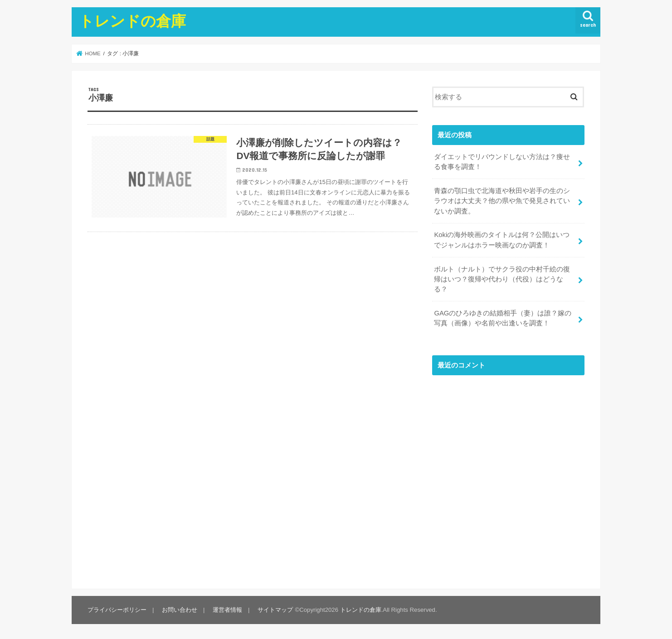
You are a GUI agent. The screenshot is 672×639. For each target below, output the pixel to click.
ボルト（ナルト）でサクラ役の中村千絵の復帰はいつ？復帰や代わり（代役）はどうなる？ (502, 279)
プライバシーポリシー (117, 610)
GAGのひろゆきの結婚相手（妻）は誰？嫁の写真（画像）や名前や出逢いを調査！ (503, 318)
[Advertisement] (508, 479)
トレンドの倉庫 (132, 21)
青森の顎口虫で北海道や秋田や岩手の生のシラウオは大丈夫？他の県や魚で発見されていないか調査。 (502, 201)
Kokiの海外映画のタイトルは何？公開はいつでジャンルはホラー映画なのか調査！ (502, 240)
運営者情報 (227, 610)
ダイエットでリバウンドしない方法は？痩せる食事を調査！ (502, 162)
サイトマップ (275, 610)
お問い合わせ (180, 610)
